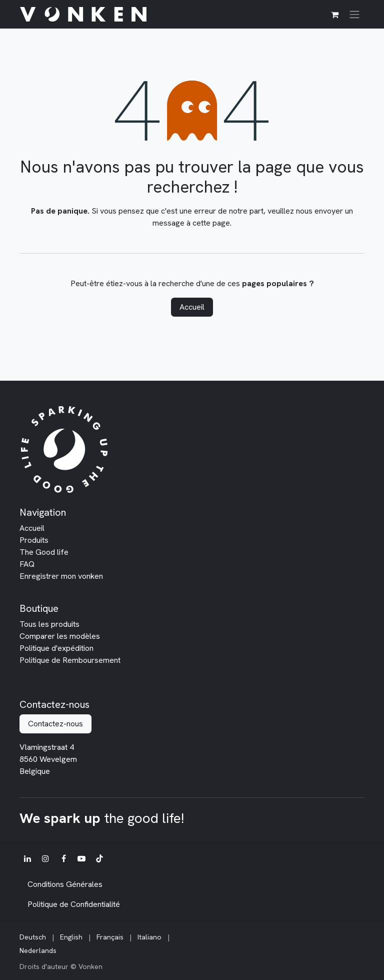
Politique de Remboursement (70, 660)
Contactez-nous (55, 724)
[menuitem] (33, 937)
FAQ (27, 564)
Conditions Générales (65, 884)
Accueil (192, 307)
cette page (211, 223)
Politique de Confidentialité (74, 904)
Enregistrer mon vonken (61, 576)
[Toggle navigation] (354, 14)
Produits (34, 540)
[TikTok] (99, 858)
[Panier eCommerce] (334, 15)
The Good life (44, 552)
